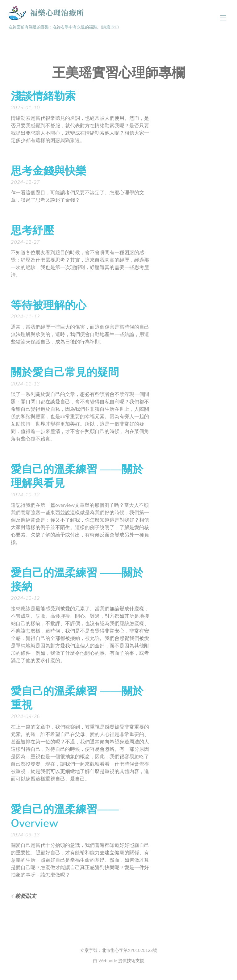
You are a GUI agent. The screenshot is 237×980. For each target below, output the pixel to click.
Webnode (108, 961)
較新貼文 (26, 896)
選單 (223, 18)
